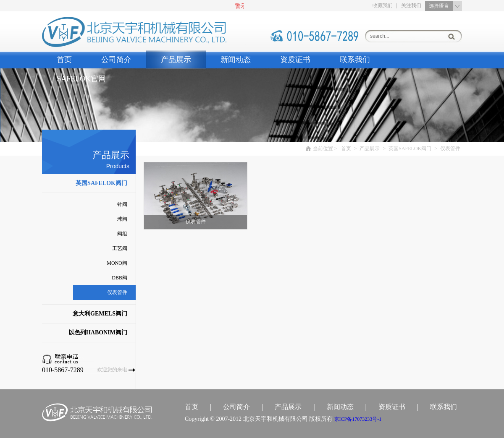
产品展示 (176, 60)
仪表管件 (117, 292)
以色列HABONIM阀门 (98, 332)
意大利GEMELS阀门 (100, 314)
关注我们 (411, 5)
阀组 (122, 234)
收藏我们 (383, 5)
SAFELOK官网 (81, 79)
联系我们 (355, 60)
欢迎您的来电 (112, 370)
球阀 (122, 219)
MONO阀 (117, 263)
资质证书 (295, 60)
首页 (64, 60)
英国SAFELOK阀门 (101, 183)
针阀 (122, 204)
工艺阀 (120, 248)
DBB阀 (119, 278)
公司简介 (116, 60)
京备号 (358, 419)
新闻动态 (236, 60)
